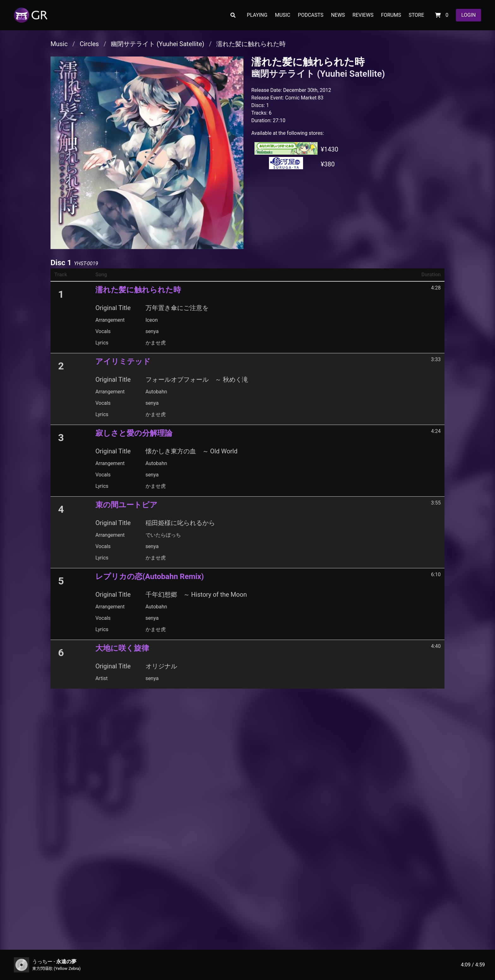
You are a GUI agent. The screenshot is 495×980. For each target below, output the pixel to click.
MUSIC (283, 15)
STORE (416, 15)
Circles (89, 44)
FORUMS (391, 15)
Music (59, 44)
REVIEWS (363, 15)
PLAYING (257, 15)
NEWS (338, 15)
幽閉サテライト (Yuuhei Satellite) (158, 44)
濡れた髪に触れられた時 (251, 44)
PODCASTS (311, 15)
